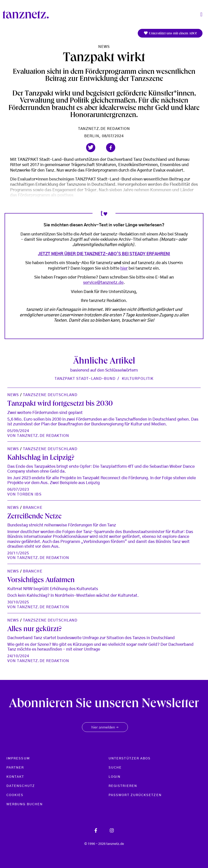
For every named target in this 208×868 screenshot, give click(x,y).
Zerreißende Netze (34, 517)
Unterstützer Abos (130, 758)
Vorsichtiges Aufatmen (41, 581)
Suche (115, 768)
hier (124, 268)
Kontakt (15, 777)
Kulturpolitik (138, 379)
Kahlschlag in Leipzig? (41, 458)
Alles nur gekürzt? (35, 630)
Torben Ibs (29, 494)
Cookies (15, 795)
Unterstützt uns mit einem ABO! (170, 33)
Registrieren (123, 786)
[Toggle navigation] (201, 15)
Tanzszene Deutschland (50, 395)
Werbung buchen (25, 804)
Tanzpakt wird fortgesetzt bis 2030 (60, 404)
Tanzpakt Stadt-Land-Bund (85, 379)
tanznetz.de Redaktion (104, 129)
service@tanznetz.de (103, 283)
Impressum (18, 758)
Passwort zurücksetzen (135, 795)
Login (115, 777)
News (104, 47)
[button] (91, 148)
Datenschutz (21, 786)
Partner (15, 768)
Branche (33, 508)
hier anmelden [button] (105, 728)
